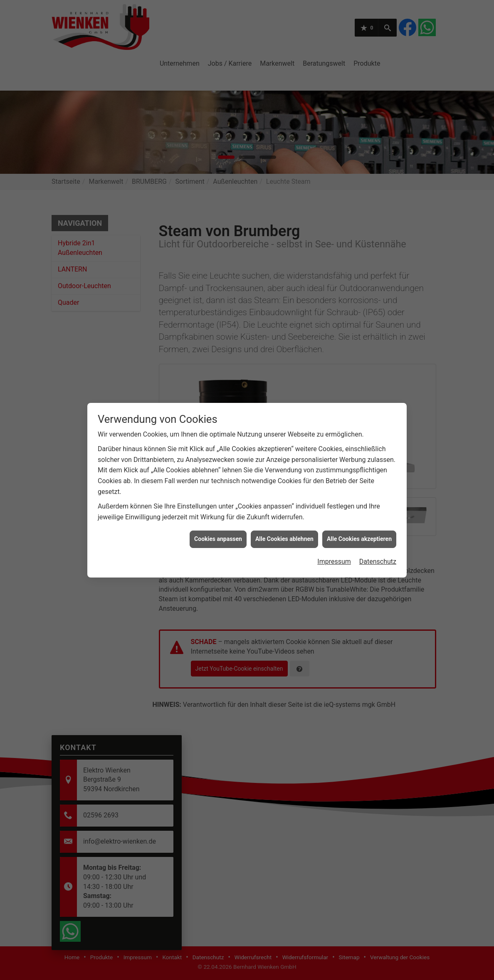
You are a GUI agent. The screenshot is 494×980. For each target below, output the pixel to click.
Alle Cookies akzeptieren (359, 418)
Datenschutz (378, 441)
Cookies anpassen (218, 418)
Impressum (334, 441)
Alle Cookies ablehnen (284, 418)
